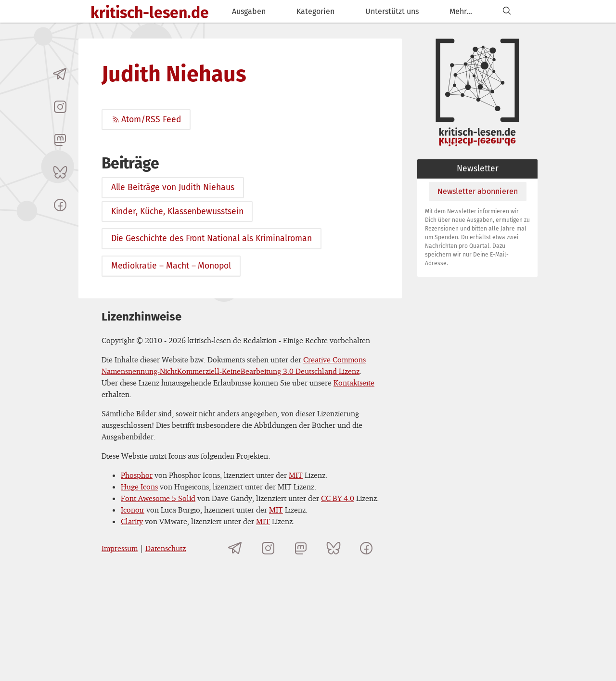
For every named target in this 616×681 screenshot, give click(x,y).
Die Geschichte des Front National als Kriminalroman (212, 238)
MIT (296, 475)
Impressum (120, 548)
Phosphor (137, 475)
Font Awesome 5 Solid (158, 498)
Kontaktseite (354, 383)
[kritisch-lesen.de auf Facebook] (60, 205)
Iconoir (133, 510)
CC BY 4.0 (338, 498)
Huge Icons (139, 487)
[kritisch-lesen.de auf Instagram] (60, 107)
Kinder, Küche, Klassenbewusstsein (177, 212)
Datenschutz (166, 548)
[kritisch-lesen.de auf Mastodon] (60, 140)
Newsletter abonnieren (478, 191)
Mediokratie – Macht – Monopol (171, 266)
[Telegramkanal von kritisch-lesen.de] (60, 74)
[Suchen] (507, 11)
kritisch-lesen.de (150, 13)
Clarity (132, 521)
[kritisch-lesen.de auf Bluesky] (60, 172)
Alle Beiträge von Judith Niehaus (173, 187)
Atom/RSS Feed (146, 120)
